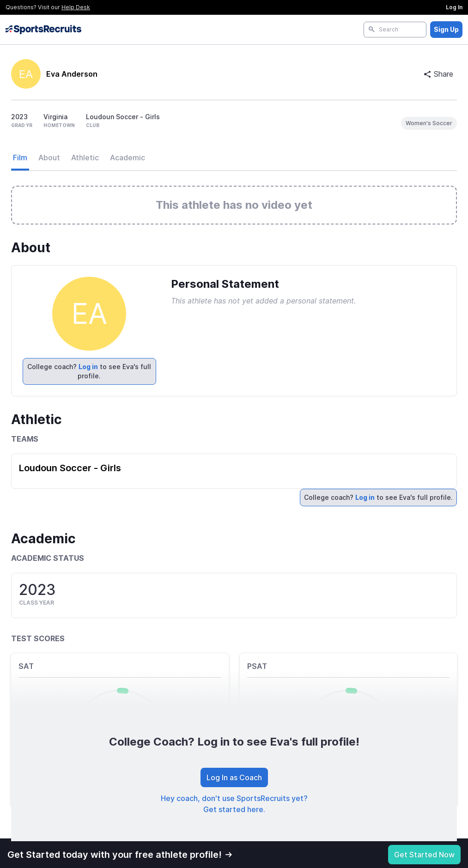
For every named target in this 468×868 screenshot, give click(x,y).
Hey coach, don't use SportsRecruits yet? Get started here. (234, 804)
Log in (88, 367)
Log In (454, 7)
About (49, 158)
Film (20, 158)
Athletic (85, 158)
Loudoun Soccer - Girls (70, 468)
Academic (128, 158)
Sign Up (446, 29)
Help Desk (76, 7)
